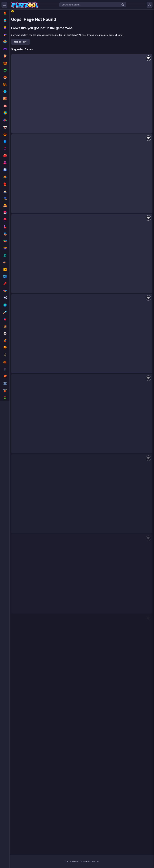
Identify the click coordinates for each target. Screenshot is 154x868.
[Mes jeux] (150, 5)
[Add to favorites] (148, 58)
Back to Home (20, 42)
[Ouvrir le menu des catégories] (4, 5)
